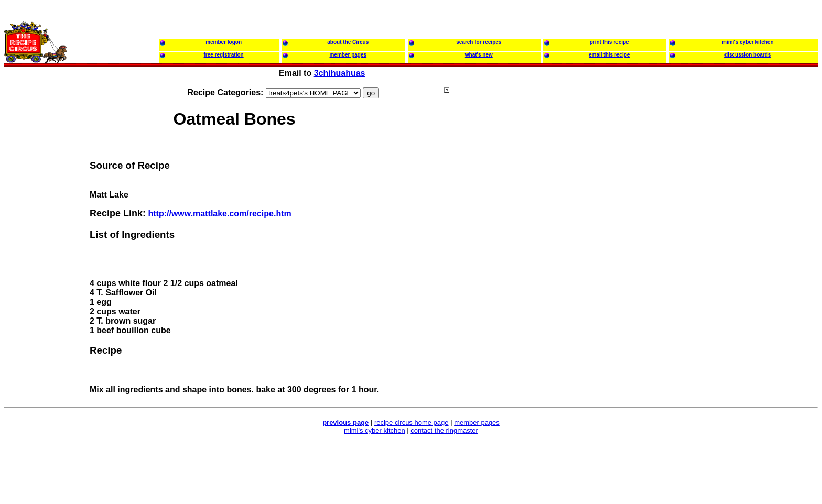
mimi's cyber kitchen (375, 430)
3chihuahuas (340, 73)
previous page (345, 423)
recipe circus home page (412, 423)
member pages (477, 423)
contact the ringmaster (444, 430)
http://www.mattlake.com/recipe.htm (219, 213)
